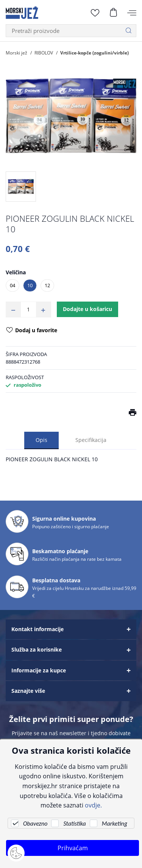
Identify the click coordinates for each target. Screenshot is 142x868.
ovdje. (93, 805)
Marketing (115, 824)
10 (30, 285)
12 (47, 285)
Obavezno (35, 824)
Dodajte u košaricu (87, 309)
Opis (41, 440)
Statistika (74, 824)
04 (12, 285)
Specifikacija (91, 440)
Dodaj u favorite (32, 331)
